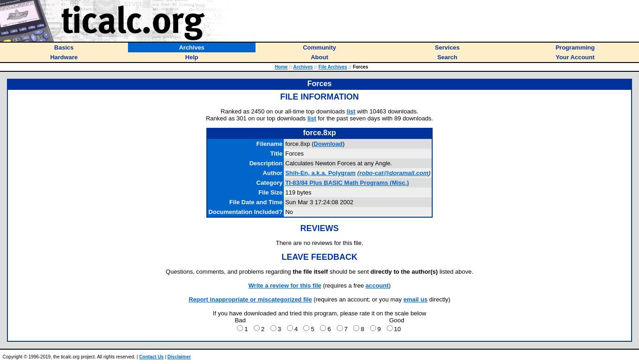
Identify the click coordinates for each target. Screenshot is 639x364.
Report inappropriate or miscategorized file (250, 299)
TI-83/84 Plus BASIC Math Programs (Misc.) (347, 183)
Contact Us (151, 357)
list (351, 111)
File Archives (333, 67)
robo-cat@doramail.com (394, 173)
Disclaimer (179, 357)
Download (328, 144)
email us (415, 299)
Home (281, 67)
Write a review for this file (285, 286)
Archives (303, 67)
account (377, 286)
